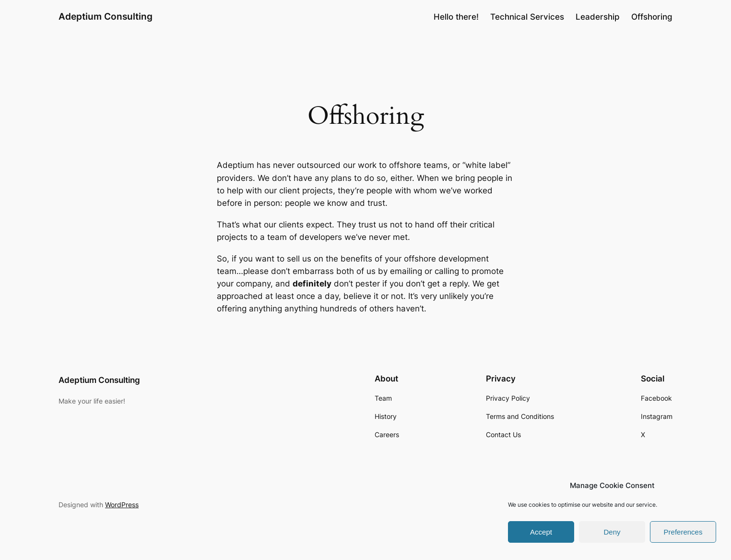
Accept (541, 532)
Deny (612, 532)
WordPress (122, 505)
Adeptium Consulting (106, 16)
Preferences (683, 532)
